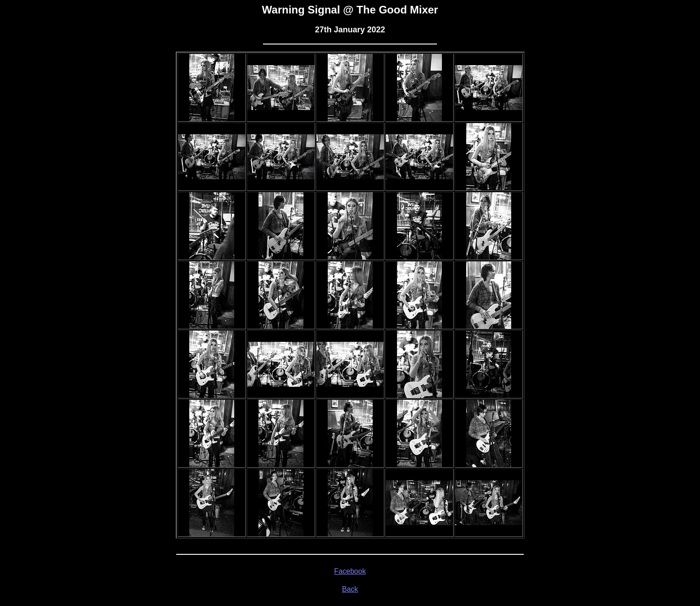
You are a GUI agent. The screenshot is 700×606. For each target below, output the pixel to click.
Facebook (350, 571)
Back (350, 589)
